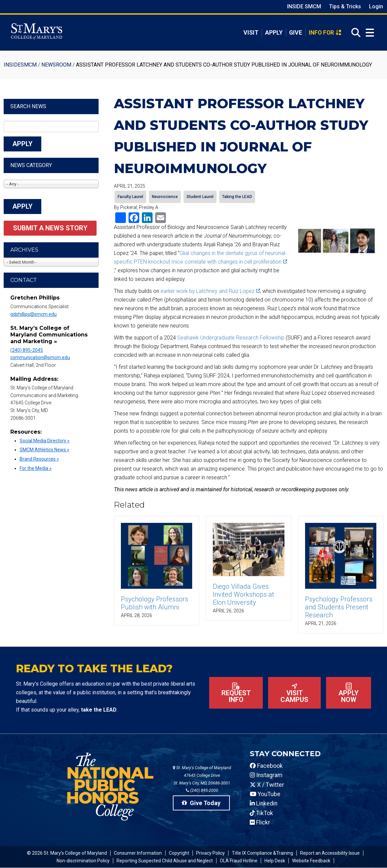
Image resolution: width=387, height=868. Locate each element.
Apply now (349, 693)
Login (376, 6)
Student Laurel (200, 197)
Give (296, 33)
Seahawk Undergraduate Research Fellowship (231, 338)
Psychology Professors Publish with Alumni (155, 603)
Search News (28, 106)
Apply (274, 33)
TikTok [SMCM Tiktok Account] (261, 813)
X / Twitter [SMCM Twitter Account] (267, 785)
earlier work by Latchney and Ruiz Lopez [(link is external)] (210, 291)
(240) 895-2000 (202, 790)
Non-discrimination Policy (83, 861)
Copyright (179, 853)
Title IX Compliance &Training (262, 853)
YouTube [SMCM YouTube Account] (265, 794)
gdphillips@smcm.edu (33, 314)
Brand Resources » (39, 459)
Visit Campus (294, 693)
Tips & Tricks (345, 6)
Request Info (236, 693)
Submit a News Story (50, 228)
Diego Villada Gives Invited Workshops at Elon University (243, 594)
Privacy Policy (210, 853)
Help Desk (275, 861)
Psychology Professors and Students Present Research (339, 607)
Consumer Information (138, 853)
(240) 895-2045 (27, 350)
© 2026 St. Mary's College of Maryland (67, 853)
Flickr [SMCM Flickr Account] (260, 822)
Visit (251, 33)
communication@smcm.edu (40, 357)
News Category (31, 165)
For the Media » (36, 468)
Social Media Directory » (45, 441)
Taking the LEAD (237, 197)
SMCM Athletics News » (44, 450)
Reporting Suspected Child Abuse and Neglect (165, 861)
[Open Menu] (368, 33)
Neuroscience (165, 197)
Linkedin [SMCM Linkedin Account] (264, 803)
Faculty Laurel (130, 197)
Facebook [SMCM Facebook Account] (266, 766)
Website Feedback (311, 861)
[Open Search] (354, 33)
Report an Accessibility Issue (330, 853)
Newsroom (56, 65)
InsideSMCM (20, 65)
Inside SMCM (304, 6)
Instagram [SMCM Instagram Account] (266, 775)
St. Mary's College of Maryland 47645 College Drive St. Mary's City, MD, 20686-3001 (202, 775)
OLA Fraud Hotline (239, 861)
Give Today (201, 803)
